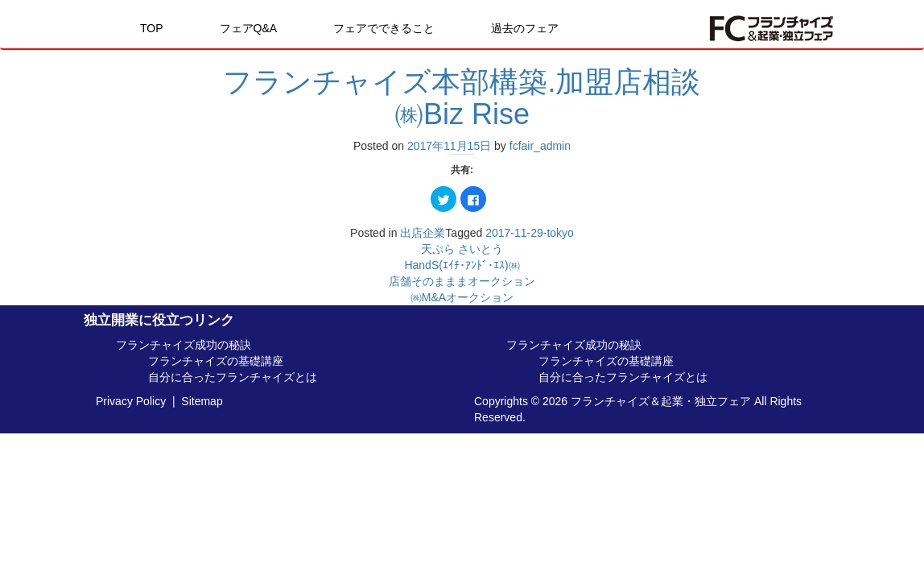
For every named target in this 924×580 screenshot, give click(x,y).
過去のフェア (525, 28)
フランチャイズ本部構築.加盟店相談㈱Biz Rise (462, 98)
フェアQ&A (249, 28)
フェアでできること (384, 28)
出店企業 (423, 233)
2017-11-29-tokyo (530, 233)
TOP (152, 28)
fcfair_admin (540, 146)
